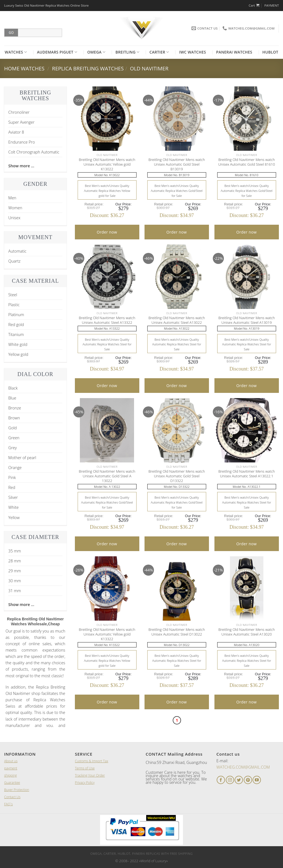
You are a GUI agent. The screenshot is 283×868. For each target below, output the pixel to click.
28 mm (15, 561)
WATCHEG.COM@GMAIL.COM (243, 767)
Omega (96, 52)
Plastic (14, 305)
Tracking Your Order (90, 775)
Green (14, 438)
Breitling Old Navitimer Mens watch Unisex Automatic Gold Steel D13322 (177, 476)
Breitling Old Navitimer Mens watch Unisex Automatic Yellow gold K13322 (107, 634)
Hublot (270, 52)
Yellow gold (18, 354)
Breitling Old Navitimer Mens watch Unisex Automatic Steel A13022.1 (247, 474)
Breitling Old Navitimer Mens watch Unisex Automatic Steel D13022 (177, 632)
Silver (13, 497)
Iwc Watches (192, 52)
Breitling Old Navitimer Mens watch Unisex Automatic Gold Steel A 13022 (107, 476)
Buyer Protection (17, 790)
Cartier (159, 52)
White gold (18, 344)
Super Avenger (21, 122)
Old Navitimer (149, 68)
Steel (13, 295)
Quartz (14, 261)
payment (11, 768)
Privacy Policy (85, 783)
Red (12, 487)
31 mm (15, 591)
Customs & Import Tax (91, 761)
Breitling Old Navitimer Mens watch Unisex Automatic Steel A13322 (107, 320)
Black (13, 388)
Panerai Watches (234, 52)
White (13, 507)
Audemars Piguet (57, 52)
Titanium (16, 334)
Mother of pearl (22, 458)
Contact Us (12, 797)
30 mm (15, 581)
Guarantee (12, 783)
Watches (16, 52)
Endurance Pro (22, 142)
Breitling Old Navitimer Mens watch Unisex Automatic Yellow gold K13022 (107, 164)
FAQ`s (8, 804)
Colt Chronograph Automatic (34, 152)
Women (15, 208)
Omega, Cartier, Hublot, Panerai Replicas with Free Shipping (141, 854)
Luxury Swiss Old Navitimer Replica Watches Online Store (46, 5)
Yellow (14, 518)
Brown (14, 418)
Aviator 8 (16, 132)
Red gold (16, 325)
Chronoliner (19, 112)
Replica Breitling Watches (88, 68)
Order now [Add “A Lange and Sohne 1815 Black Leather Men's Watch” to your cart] (107, 232)
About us (11, 761)
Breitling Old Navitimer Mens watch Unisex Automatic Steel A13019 (247, 320)
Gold (13, 428)
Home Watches (24, 68)
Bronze (15, 408)
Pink (12, 477)
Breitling (127, 52)
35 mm (15, 551)
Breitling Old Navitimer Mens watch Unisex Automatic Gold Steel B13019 (177, 164)
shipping (11, 775)
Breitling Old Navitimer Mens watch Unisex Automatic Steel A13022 (177, 320)
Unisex (14, 218)
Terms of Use (85, 768)
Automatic (17, 251)
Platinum (16, 315)
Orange (15, 468)
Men (12, 198)
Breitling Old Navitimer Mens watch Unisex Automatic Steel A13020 (247, 632)
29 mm (15, 571)
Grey (13, 448)
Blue (12, 398)
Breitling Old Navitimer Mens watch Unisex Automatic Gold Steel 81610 (247, 162)
